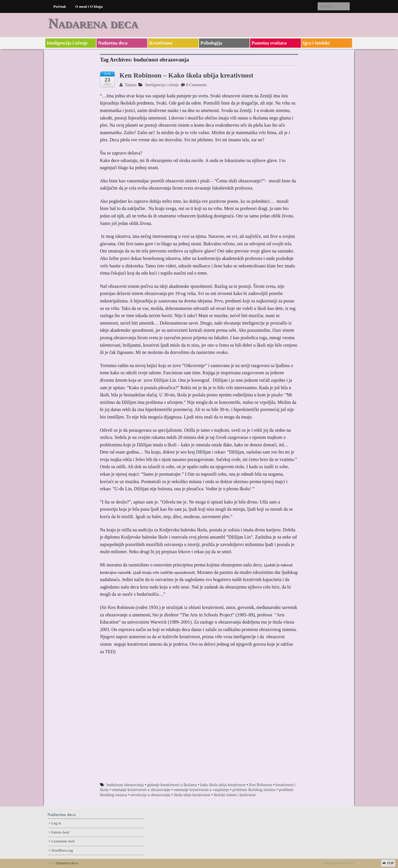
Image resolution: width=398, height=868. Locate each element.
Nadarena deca (93, 23)
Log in (56, 823)
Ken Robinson (261, 785)
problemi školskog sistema (254, 790)
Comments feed (63, 841)
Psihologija (211, 43)
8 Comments (194, 85)
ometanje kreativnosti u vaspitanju (201, 790)
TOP (388, 863)
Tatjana (128, 85)
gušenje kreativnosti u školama (172, 785)
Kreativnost (161, 43)
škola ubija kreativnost (192, 795)
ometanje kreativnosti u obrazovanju (141, 790)
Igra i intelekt (316, 43)
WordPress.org (62, 850)
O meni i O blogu (89, 6)
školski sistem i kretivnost (235, 795)
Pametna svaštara (269, 43)
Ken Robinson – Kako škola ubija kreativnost (186, 75)
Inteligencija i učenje (67, 43)
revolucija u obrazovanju (150, 795)
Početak (60, 6)
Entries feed (60, 832)
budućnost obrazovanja (125, 785)
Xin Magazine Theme (338, 863)
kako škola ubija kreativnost (223, 785)
